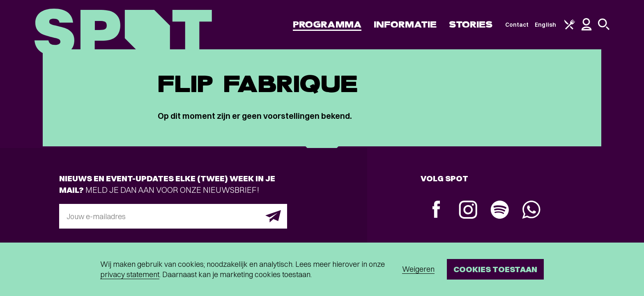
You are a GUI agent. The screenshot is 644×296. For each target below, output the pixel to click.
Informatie (405, 24)
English (545, 25)
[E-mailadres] (173, 216)
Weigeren (418, 269)
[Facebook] (436, 210)
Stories (471, 24)
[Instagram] (468, 211)
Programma (327, 24)
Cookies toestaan (495, 269)
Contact (517, 25)
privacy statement (130, 274)
